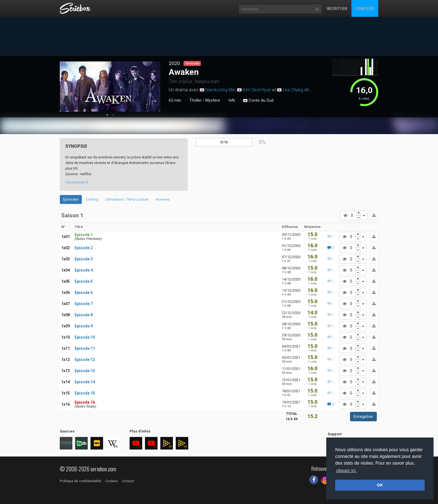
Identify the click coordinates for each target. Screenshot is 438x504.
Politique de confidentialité (81, 481)
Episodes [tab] (71, 199)
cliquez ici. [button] (346, 471)
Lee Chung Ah (296, 90)
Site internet (77, 182)
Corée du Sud (258, 101)
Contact (128, 481)
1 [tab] (107, 115)
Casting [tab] (92, 199)
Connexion (365, 8)
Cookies (112, 481)
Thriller (196, 100)
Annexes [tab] (163, 199)
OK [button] (380, 485)
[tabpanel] (110, 87)
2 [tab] (113, 115)
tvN (232, 100)
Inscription (337, 8)
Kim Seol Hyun (257, 90)
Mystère (213, 100)
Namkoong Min (220, 90)
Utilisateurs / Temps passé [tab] (127, 199)
